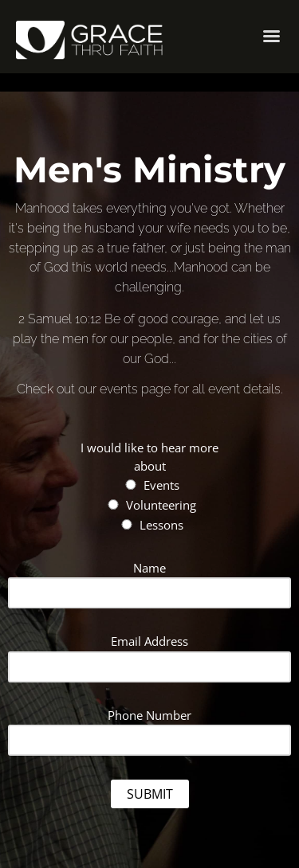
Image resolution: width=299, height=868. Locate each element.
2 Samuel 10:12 (60, 319)
